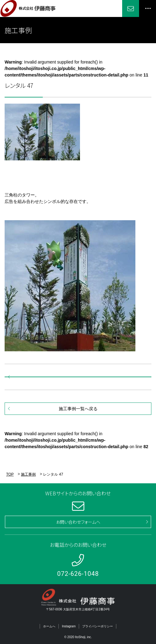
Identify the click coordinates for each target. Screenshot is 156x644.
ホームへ (49, 626)
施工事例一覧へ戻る (78, 409)
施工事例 (28, 474)
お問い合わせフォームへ (78, 522)
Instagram (69, 626)
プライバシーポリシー (98, 626)
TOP (10, 474)
